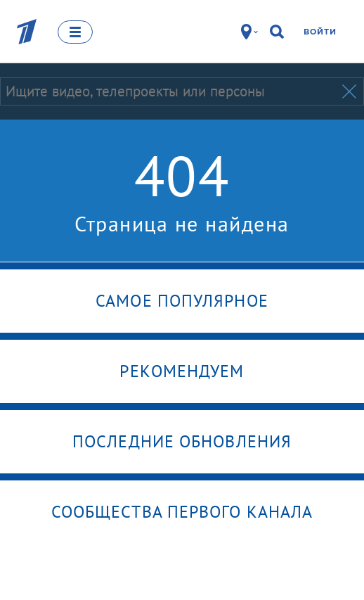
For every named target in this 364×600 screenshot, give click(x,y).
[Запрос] (170, 91)
